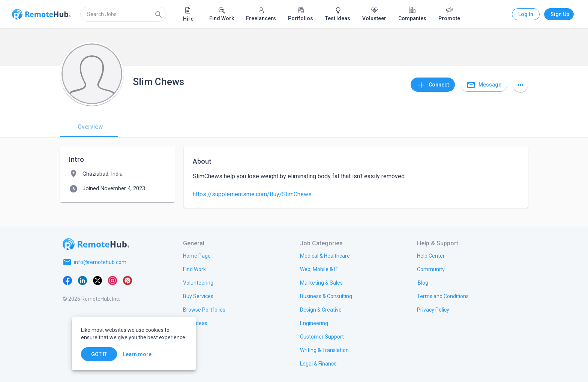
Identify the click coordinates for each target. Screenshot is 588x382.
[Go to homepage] (96, 244)
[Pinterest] (127, 280)
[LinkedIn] (82, 280)
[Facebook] (67, 280)
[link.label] (431, 255)
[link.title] (197, 255)
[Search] (159, 14)
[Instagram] (112, 280)
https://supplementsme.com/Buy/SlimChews (252, 194)
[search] (123, 14)
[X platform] (97, 280)
